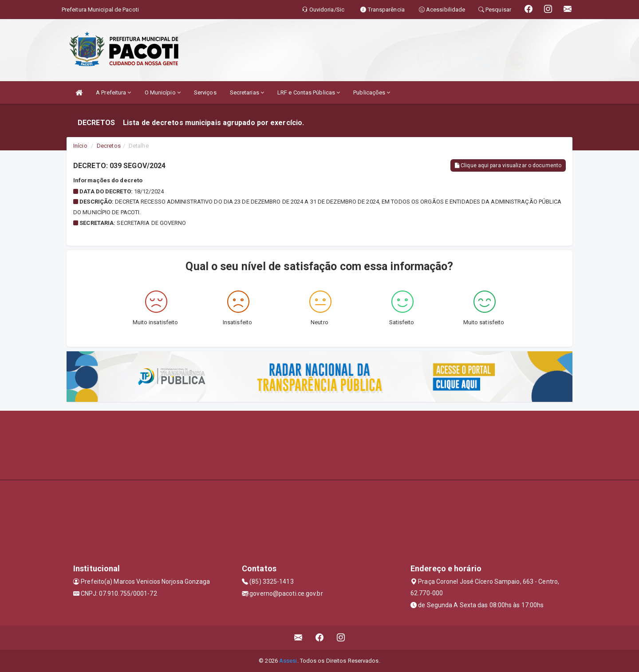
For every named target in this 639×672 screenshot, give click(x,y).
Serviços (205, 92)
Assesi (288, 661)
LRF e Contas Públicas (309, 92)
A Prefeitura (113, 92)
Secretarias (247, 92)
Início (80, 146)
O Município (163, 92)
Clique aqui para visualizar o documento (508, 165)
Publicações (372, 92)
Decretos (109, 146)
